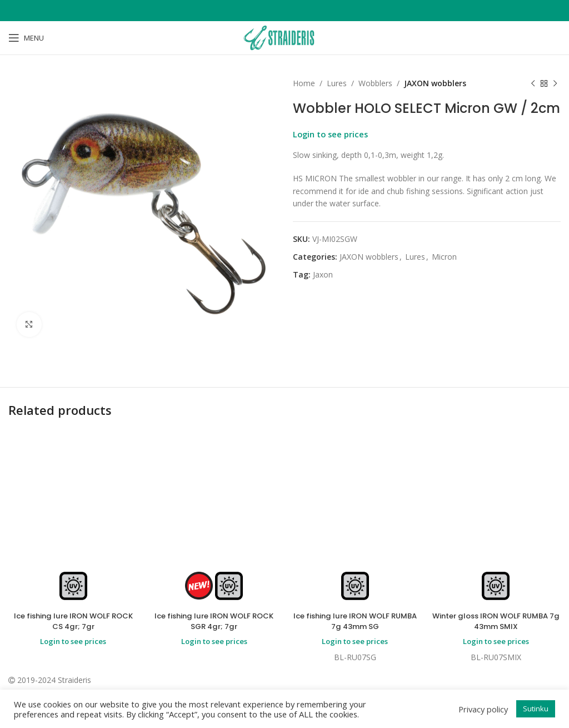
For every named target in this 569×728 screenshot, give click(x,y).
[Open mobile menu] (26, 38)
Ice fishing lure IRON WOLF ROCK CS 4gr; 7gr (73, 621)
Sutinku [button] (536, 709)
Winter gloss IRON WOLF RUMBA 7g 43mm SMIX (496, 621)
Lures (337, 83)
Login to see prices (330, 134)
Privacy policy (483, 709)
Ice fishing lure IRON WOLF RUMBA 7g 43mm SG (355, 621)
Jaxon (323, 274)
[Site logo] (284, 37)
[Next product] (555, 83)
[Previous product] (533, 83)
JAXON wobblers (435, 83)
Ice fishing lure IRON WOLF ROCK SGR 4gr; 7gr (214, 621)
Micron (444, 257)
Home (304, 83)
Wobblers (375, 83)
